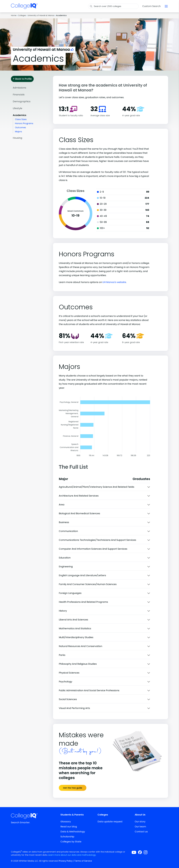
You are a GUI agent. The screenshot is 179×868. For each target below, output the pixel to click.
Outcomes (20, 127)
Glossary (66, 822)
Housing (17, 138)
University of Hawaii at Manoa (41, 15)
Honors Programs (24, 123)
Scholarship (67, 837)
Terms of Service (83, 861)
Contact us (141, 832)
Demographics (22, 101)
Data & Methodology (73, 832)
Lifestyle (17, 108)
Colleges (22, 15)
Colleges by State (71, 842)
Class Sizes (21, 119)
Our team (140, 827)
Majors (18, 132)
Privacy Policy (66, 861)
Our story (140, 822)
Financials (19, 95)
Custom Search (151, 6)
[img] (24, 8)
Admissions (19, 88)
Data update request (110, 822)
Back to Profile (22, 79)
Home (14, 15)
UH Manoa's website (114, 282)
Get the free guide (73, 788)
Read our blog (69, 827)
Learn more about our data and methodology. (72, 855)
